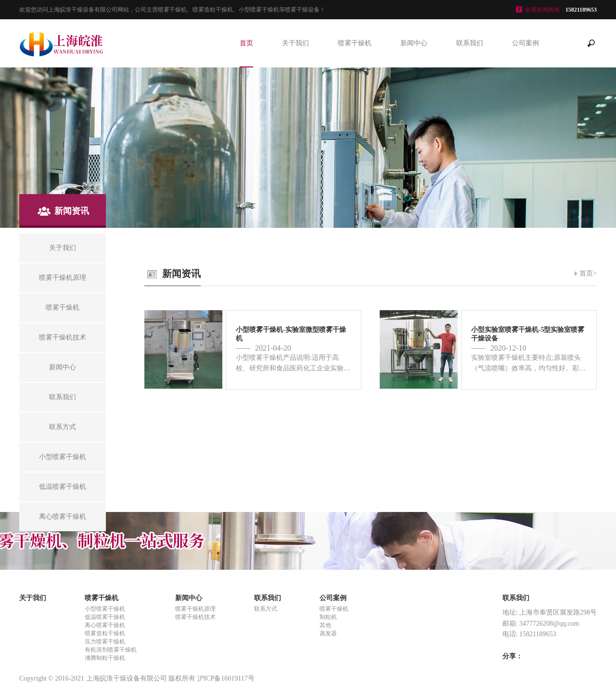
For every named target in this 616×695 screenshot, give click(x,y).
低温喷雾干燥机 (105, 617)
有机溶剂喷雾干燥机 (111, 650)
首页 (246, 43)
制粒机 (328, 617)
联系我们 (470, 43)
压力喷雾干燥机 (105, 642)
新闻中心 (414, 43)
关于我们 (295, 43)
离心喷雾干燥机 (105, 625)
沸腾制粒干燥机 (105, 658)
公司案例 (526, 43)
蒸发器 (328, 633)
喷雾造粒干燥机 (105, 633)
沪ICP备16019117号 (226, 678)
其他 (325, 625)
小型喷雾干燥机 (105, 609)
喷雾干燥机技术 (195, 617)
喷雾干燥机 (355, 43)
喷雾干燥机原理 (195, 609)
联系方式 (266, 609)
